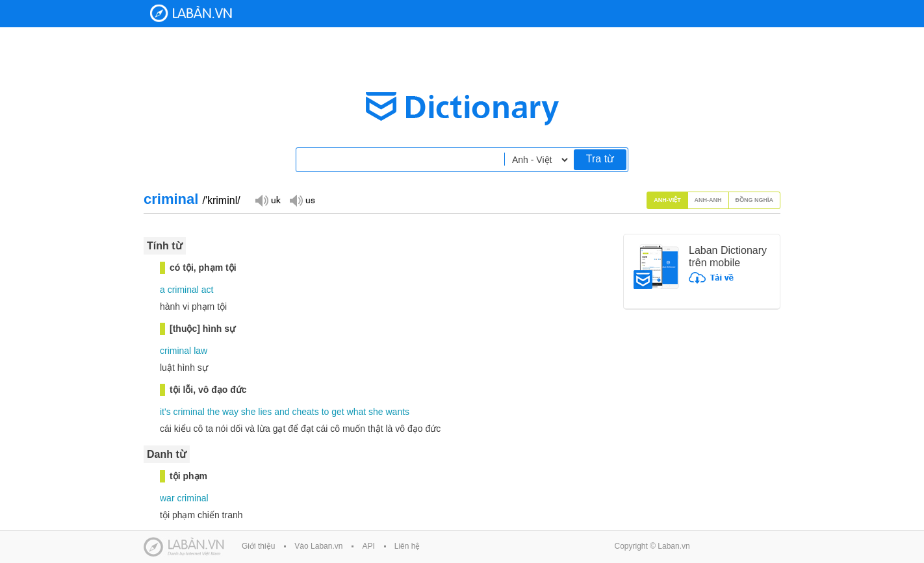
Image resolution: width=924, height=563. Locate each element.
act (208, 290)
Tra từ (600, 159)
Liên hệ (407, 546)
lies (265, 412)
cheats (305, 412)
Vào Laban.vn (318, 546)
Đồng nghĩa (755, 200)
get (338, 412)
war (167, 498)
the (213, 412)
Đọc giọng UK (268, 200)
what (357, 412)
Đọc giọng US (302, 200)
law (200, 351)
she (249, 412)
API (368, 546)
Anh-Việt (667, 200)
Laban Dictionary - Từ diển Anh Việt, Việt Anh (191, 13)
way (230, 412)
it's (165, 412)
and (282, 412)
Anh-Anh (708, 200)
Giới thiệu (258, 546)
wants (398, 412)
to (326, 412)
